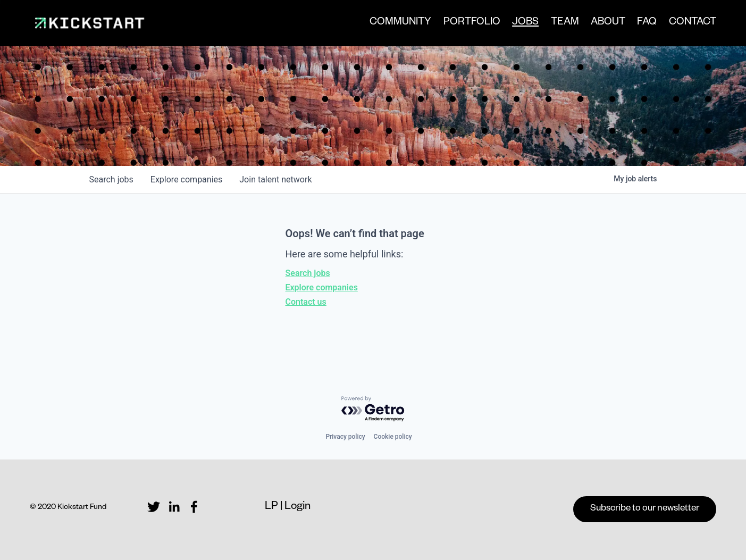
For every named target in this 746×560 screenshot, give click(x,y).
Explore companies (322, 287)
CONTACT (693, 23)
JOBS (525, 24)
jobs (111, 179)
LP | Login (288, 507)
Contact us (306, 302)
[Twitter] (154, 507)
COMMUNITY (400, 23)
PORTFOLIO (472, 23)
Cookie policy (393, 437)
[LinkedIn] (174, 507)
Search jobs (308, 273)
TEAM (565, 23)
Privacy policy (345, 437)
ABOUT (608, 23)
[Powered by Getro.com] (373, 409)
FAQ (647, 23)
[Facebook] (194, 507)
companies (186, 179)
